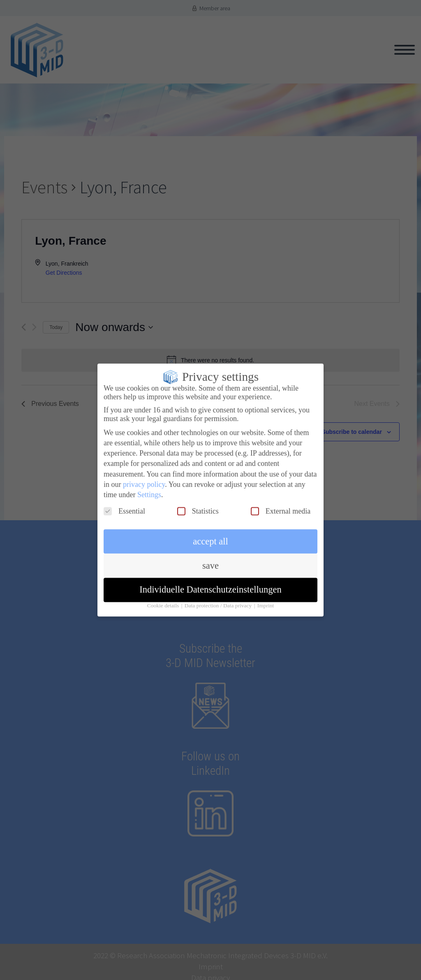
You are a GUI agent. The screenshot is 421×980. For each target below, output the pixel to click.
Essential (124, 505)
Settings (149, 489)
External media (281, 505)
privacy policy (144, 478)
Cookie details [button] (164, 599)
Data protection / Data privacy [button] (219, 599)
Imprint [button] (266, 599)
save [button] (210, 560)
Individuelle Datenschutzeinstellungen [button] (210, 583)
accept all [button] (210, 535)
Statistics (198, 505)
